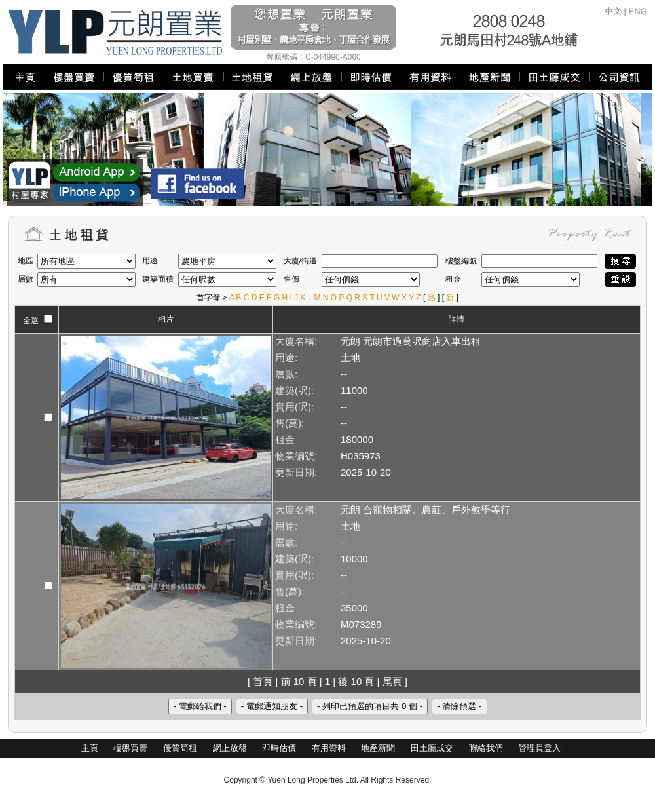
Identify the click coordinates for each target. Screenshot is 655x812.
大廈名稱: (296, 341)
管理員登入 (539, 748)
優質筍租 (180, 748)
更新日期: (296, 472)
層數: (286, 374)
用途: (286, 358)
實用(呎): (294, 407)
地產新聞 (378, 748)
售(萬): (290, 423)
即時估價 (279, 748)
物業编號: (296, 456)
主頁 (90, 748)
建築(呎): (294, 390)
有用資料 (329, 748)
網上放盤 (230, 748)
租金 (285, 439)
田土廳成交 (432, 748)
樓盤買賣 (130, 748)
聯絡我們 (486, 748)
